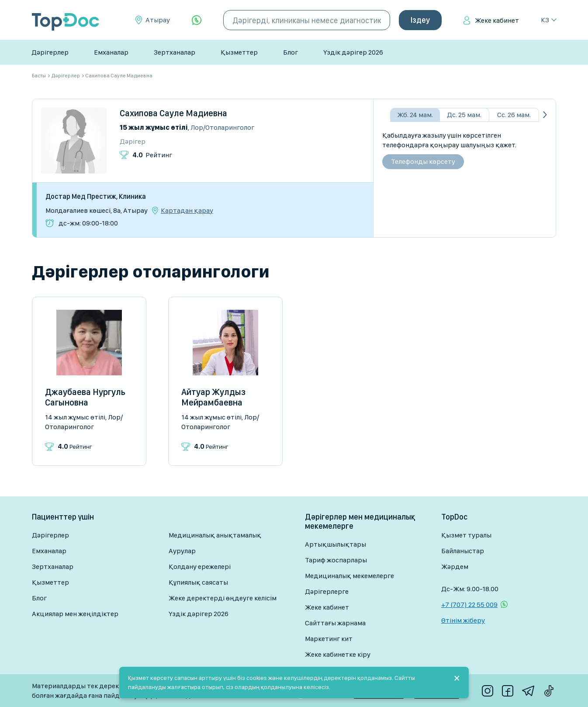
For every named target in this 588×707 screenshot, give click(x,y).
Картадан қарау (187, 211)
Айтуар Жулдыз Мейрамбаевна (213, 397)
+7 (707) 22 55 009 (469, 605)
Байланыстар (463, 551)
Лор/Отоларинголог (222, 127)
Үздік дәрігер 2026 (353, 52)
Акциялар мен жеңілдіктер (75, 614)
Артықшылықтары (336, 544)
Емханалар (111, 52)
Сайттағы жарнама (335, 623)
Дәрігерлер (50, 52)
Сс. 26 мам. (514, 115)
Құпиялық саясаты (198, 582)
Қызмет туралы (466, 535)
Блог (291, 52)
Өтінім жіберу (463, 620)
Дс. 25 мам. (464, 115)
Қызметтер (239, 52)
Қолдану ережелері (200, 567)
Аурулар (182, 551)
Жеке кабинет (497, 20)
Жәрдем (455, 567)
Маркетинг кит (329, 639)
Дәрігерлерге (327, 591)
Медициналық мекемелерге (349, 576)
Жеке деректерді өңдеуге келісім (223, 598)
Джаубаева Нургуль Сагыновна (85, 397)
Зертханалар (175, 52)
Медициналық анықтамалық (215, 535)
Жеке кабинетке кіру (338, 654)
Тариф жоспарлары (336, 560)
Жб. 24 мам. (415, 115)
